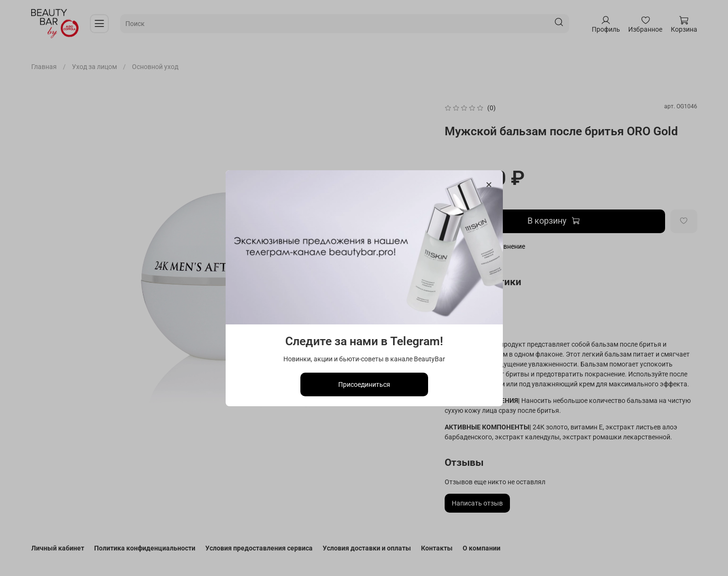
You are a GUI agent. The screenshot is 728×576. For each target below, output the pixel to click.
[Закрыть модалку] (488, 185)
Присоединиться (364, 384)
